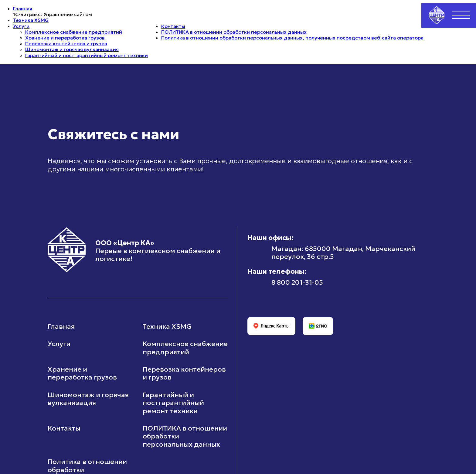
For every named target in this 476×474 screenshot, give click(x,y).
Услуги (21, 26)
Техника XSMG (31, 20)
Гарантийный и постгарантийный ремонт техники (87, 55)
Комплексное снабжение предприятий (74, 32)
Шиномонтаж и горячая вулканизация (72, 49)
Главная (23, 9)
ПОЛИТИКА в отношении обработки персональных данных (234, 32)
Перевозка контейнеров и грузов (66, 43)
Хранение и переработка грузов (65, 38)
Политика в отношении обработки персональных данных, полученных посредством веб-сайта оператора (292, 38)
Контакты (173, 26)
